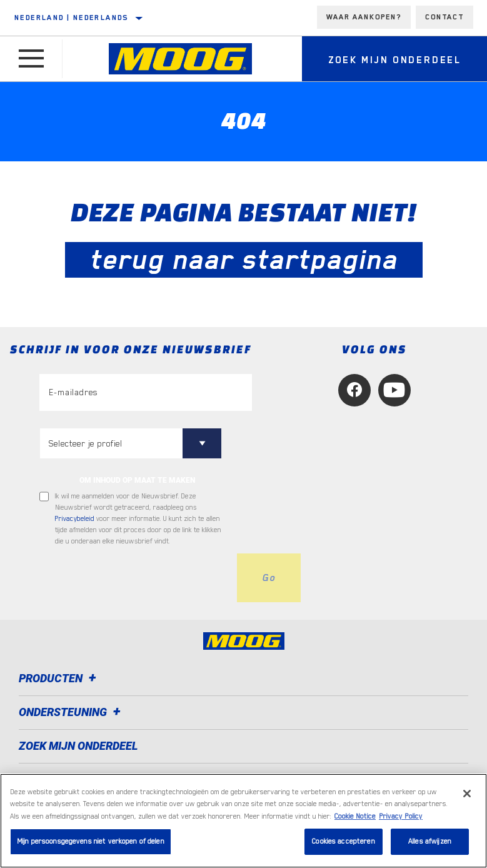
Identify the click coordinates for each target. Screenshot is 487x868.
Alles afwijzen (430, 841)
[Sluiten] (467, 794)
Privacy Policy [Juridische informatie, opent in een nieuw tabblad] (401, 816)
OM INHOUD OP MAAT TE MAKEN (137, 480)
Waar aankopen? (364, 17)
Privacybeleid (75, 519)
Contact (444, 17)
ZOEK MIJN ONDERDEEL (78, 746)
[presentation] (134, 578)
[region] (243, 821)
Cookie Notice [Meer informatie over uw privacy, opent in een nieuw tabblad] (355, 816)
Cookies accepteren (343, 841)
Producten (59, 678)
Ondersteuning (72, 712)
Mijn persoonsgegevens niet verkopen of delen (91, 841)
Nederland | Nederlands (72, 18)
